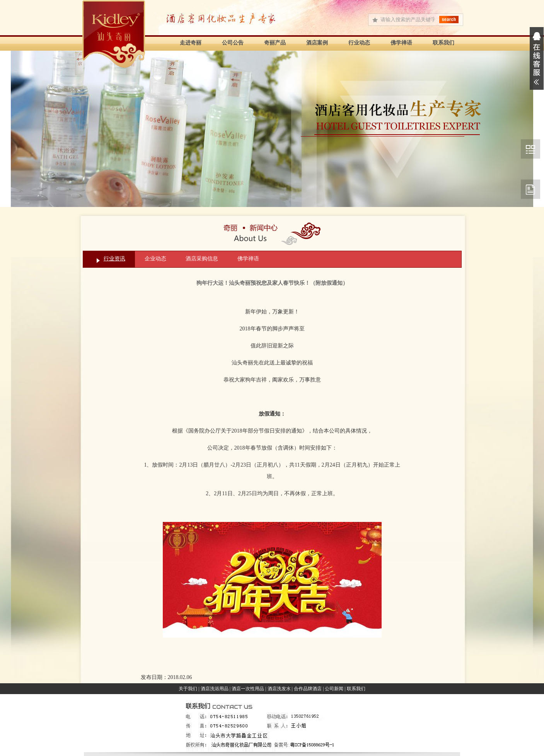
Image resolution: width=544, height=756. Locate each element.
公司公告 (233, 43)
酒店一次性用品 (248, 689)
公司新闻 (334, 689)
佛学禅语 (401, 43)
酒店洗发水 (279, 689)
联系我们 (443, 43)
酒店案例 (317, 43)
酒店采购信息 (202, 259)
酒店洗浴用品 (215, 689)
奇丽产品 (275, 43)
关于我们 (188, 689)
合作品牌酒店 (308, 689)
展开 (537, 58)
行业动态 (359, 43)
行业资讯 (114, 259)
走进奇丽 (191, 43)
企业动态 (155, 259)
